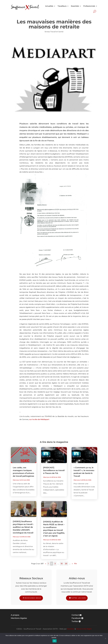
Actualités (49, 6)
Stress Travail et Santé (54, 32)
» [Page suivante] (72, 564)
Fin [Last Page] (76, 564)
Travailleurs (62, 6)
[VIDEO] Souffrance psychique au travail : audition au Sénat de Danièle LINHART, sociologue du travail (23, 527)
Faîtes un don (78, 598)
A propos (15, 615)
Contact (75, 615)
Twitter (75, 621)
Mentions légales (19, 618)
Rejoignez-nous (33, 598)
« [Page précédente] (46, 564)
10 (62, 564)
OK (55, 641)
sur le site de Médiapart (39, 419)
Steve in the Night (84, 629)
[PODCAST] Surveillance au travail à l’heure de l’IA (54, 470)
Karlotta (71, 629)
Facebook (76, 618)
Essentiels (75, 6)
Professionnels (89, 6)
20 (66, 564)
